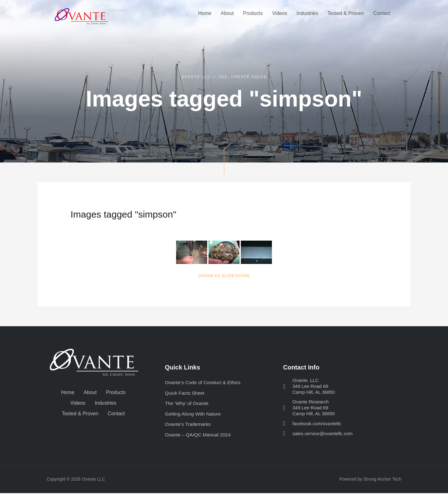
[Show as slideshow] (224, 276)
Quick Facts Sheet (185, 393)
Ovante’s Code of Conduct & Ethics (204, 382)
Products (253, 13)
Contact (382, 13)
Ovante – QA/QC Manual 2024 (199, 435)
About (227, 13)
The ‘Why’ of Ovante (187, 404)
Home (205, 13)
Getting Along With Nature (194, 414)
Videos (280, 13)
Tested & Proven (345, 13)
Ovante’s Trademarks (189, 425)
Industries (307, 13)
